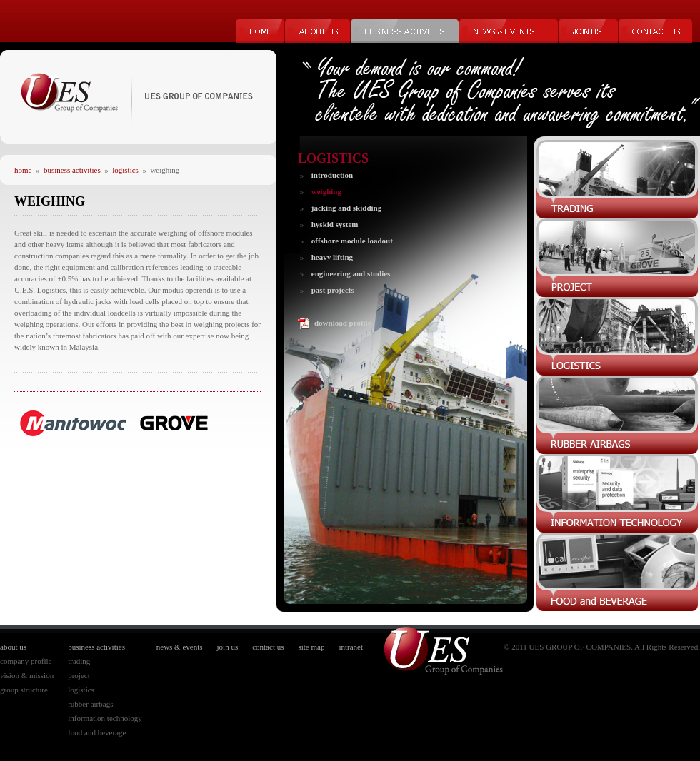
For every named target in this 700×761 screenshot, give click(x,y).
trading (79, 661)
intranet (351, 647)
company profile (26, 661)
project (79, 675)
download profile (343, 323)
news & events (180, 647)
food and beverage (97, 732)
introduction (332, 175)
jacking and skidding (346, 208)
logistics (125, 170)
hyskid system (335, 224)
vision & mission (27, 675)
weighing (326, 191)
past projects (333, 290)
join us (228, 647)
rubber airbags (90, 704)
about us (13, 647)
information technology (105, 718)
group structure (24, 690)
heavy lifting (332, 257)
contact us (268, 647)
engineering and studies (351, 273)
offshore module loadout (352, 241)
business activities (72, 170)
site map (311, 647)
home (23, 170)
